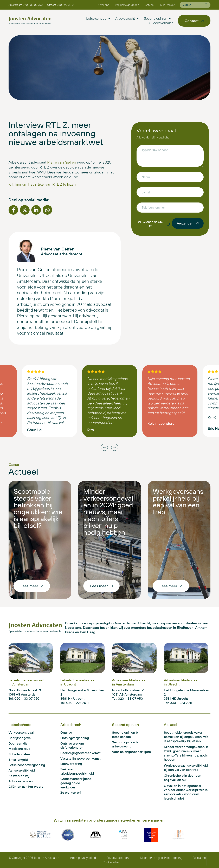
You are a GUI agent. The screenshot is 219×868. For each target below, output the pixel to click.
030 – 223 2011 (77, 703)
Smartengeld (18, 760)
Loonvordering (71, 764)
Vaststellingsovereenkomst (76, 758)
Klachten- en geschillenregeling (161, 858)
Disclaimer (200, 858)
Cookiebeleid (111, 862)
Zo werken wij (19, 776)
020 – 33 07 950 (130, 698)
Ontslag (66, 732)
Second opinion (157, 18)
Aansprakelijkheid (22, 770)
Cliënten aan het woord (26, 787)
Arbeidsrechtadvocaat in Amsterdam (129, 682)
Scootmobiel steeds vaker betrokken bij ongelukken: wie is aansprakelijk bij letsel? (38, 508)
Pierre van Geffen (62, 162)
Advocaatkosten (21, 781)
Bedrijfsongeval (20, 738)
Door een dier (19, 743)
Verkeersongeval (21, 732)
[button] (13, 210)
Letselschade (98, 18)
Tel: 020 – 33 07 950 (24, 698)
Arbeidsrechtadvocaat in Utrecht (181, 682)
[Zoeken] (206, 5)
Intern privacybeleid (83, 858)
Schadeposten (19, 754)
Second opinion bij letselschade (126, 735)
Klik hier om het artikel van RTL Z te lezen (42, 184)
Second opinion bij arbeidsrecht (126, 744)
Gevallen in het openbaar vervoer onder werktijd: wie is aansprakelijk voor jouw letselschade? (186, 792)
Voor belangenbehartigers (131, 752)
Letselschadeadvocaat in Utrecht (78, 682)
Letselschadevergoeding (27, 765)
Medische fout (19, 749)
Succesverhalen (161, 23)
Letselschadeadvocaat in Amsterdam (26, 682)
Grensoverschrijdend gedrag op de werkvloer (76, 783)
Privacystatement (118, 858)
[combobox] (194, 5)
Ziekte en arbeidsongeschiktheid (76, 771)
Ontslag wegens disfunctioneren (72, 745)
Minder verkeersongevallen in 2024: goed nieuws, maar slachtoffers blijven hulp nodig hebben (109, 512)
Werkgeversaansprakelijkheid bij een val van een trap (178, 501)
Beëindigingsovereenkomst (76, 753)
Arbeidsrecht (127, 18)
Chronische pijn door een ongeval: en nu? (183, 778)
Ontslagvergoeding (75, 738)
